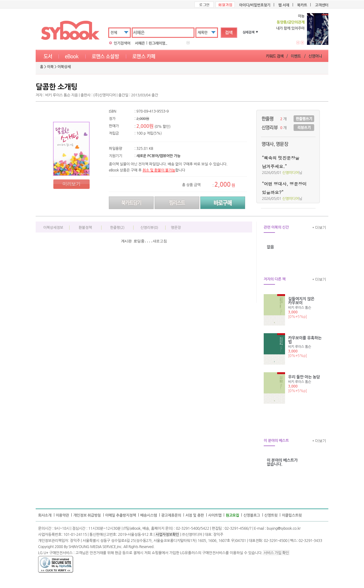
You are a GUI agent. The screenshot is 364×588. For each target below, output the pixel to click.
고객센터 (322, 5)
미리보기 (71, 184)
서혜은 (140, 43)
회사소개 (45, 515)
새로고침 (160, 241)
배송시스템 (149, 515)
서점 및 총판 (195, 515)
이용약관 (62, 515)
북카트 (302, 5)
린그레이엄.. (158, 43)
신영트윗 (271, 515)
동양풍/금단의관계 (290, 22)
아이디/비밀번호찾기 (255, 5)
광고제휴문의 (171, 515)
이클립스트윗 (292, 515)
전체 (114, 33)
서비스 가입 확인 (276, 553)
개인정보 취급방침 (87, 515)
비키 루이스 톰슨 (58, 95)
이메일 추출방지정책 (121, 515)
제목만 (203, 33)
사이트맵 (215, 515)
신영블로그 (252, 515)
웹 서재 (284, 5)
